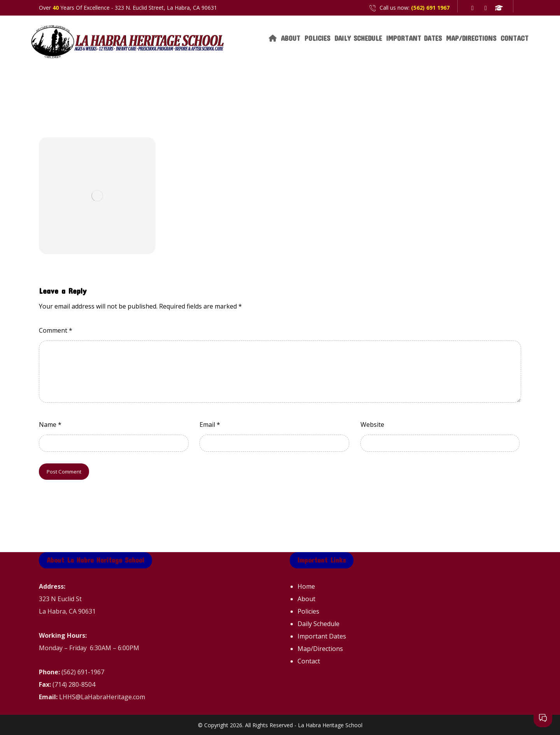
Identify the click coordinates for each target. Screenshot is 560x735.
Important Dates (322, 636)
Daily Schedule (318, 624)
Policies (308, 611)
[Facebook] (472, 8)
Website (372, 425)
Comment (56, 330)
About (306, 599)
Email (210, 425)
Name (50, 425)
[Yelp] (486, 8)
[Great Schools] (499, 8)
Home (306, 586)
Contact (309, 661)
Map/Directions (320, 649)
